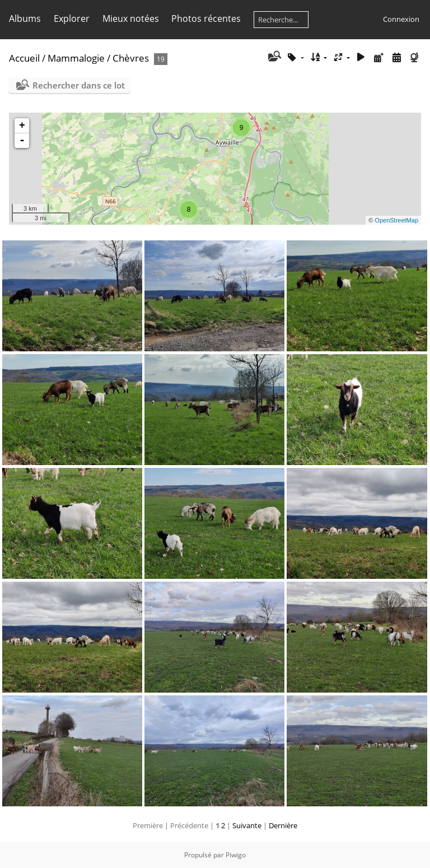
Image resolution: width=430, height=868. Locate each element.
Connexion (401, 19)
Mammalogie (76, 58)
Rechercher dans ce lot (79, 85)
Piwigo (236, 855)
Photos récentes (206, 18)
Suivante (247, 825)
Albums (25, 18)
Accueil (24, 58)
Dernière (283, 825)
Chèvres (131, 58)
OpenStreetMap (396, 220)
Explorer (72, 18)
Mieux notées (131, 18)
